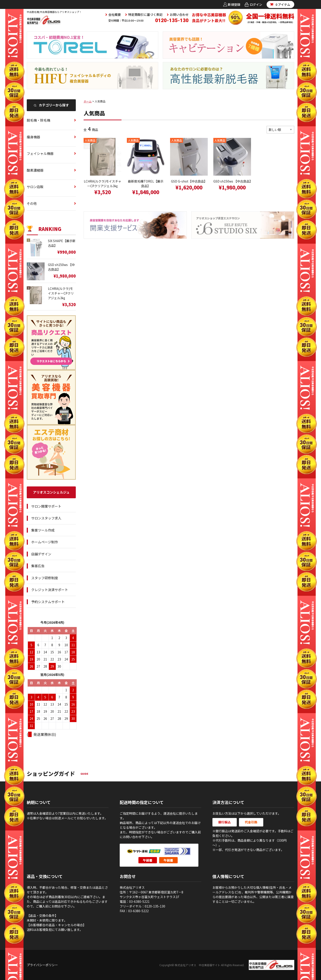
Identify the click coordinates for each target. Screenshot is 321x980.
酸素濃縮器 (35, 170)
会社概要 (115, 15)
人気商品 (90, 140)
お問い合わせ (179, 15)
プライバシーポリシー (42, 965)
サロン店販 (35, 187)
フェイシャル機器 (40, 153)
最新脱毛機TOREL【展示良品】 (146, 184)
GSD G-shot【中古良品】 (189, 181)
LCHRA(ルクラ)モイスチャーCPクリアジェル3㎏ (103, 184)
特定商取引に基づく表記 (145, 15)
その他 (32, 203)
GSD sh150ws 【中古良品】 (232, 181)
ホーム (88, 101)
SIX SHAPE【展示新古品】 (62, 243)
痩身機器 (33, 137)
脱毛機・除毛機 (38, 120)
